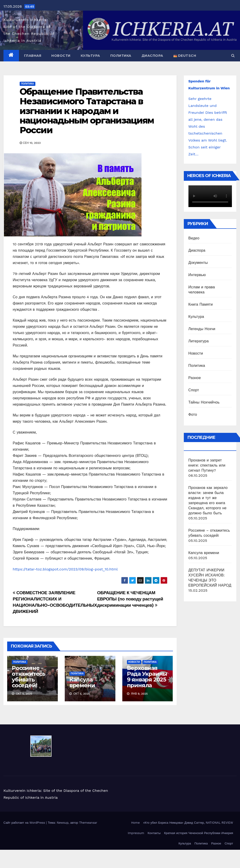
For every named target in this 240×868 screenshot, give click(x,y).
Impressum (136, 833)
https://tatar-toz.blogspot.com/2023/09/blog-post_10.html (65, 569)
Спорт (194, 390)
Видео (194, 238)
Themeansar (88, 823)
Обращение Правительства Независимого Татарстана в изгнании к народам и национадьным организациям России (87, 111)
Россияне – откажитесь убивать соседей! (29, 677)
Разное (195, 378)
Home (135, 823)
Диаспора (152, 56)
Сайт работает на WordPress (25, 823)
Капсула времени (82, 682)
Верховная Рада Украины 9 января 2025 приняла (147, 677)
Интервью (197, 275)
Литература (199, 341)
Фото (193, 414)
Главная (33, 56)
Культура (90, 56)
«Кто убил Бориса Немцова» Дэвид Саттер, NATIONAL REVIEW (188, 823)
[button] (233, 56)
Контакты (154, 833)
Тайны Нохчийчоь (204, 402)
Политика (121, 56)
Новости (61, 56)
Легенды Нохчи (202, 329)
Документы (198, 263)
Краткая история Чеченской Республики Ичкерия (199, 833)
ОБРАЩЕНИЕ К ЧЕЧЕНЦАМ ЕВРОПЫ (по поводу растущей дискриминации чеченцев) (130, 599)
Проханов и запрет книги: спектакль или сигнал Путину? (207, 465)
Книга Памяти (201, 304)
